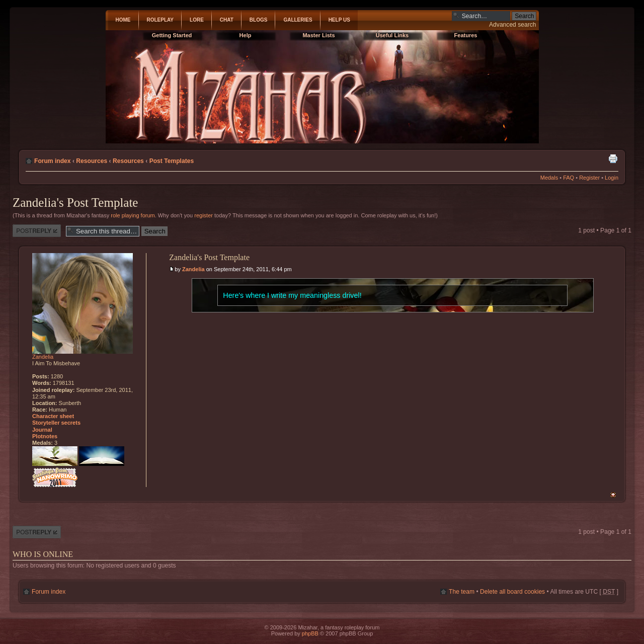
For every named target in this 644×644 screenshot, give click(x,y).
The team (462, 592)
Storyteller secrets (56, 423)
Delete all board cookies (512, 592)
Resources (92, 161)
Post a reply (37, 231)
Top (613, 495)
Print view (613, 158)
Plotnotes (45, 436)
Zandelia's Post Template (75, 203)
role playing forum (133, 215)
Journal (42, 430)
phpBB (310, 633)
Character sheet (53, 416)
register (204, 215)
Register (589, 178)
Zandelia (193, 269)
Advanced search (512, 25)
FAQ (569, 178)
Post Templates (172, 161)
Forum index (53, 161)
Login (612, 178)
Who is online (43, 554)
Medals (549, 178)
